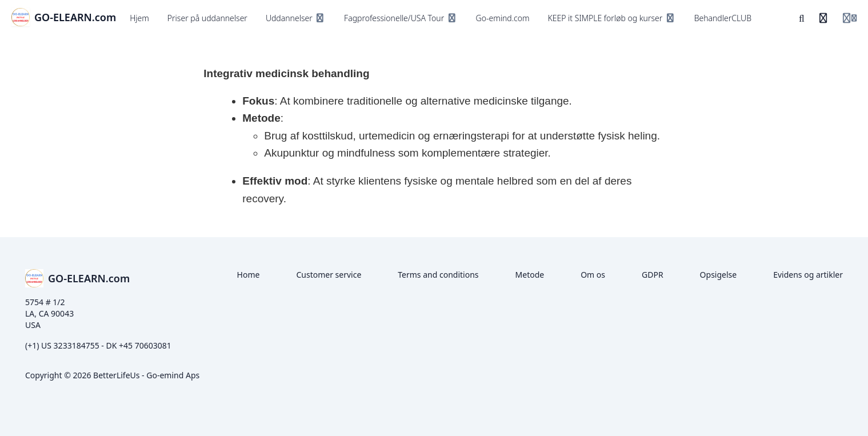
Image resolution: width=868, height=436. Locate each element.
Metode (530, 275)
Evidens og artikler (808, 275)
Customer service (329, 275)
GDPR (653, 275)
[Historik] (823, 18)
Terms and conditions (438, 275)
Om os (593, 275)
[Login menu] (850, 18)
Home (249, 275)
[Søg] (802, 18)
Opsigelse (719, 275)
